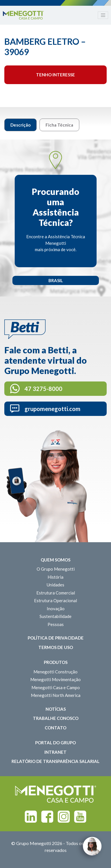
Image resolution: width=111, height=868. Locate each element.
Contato (55, 728)
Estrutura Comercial (56, 593)
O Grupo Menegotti (56, 569)
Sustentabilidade (55, 616)
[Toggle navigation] (103, 15)
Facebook (47, 817)
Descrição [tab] (20, 125)
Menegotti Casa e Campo (56, 687)
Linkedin (31, 817)
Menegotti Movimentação (55, 679)
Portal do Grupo (55, 743)
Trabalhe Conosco (56, 718)
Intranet (55, 752)
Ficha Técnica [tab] (59, 125)
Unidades (55, 585)
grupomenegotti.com (52, 409)
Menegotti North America (56, 695)
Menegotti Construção (55, 672)
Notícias (56, 709)
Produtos (56, 662)
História (55, 577)
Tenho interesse (55, 75)
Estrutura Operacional (55, 600)
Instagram (64, 817)
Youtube (80, 817)
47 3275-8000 (43, 389)
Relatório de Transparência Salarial (55, 761)
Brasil (56, 280)
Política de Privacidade (56, 638)
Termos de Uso (56, 647)
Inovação (56, 609)
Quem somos (55, 560)
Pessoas (56, 624)
